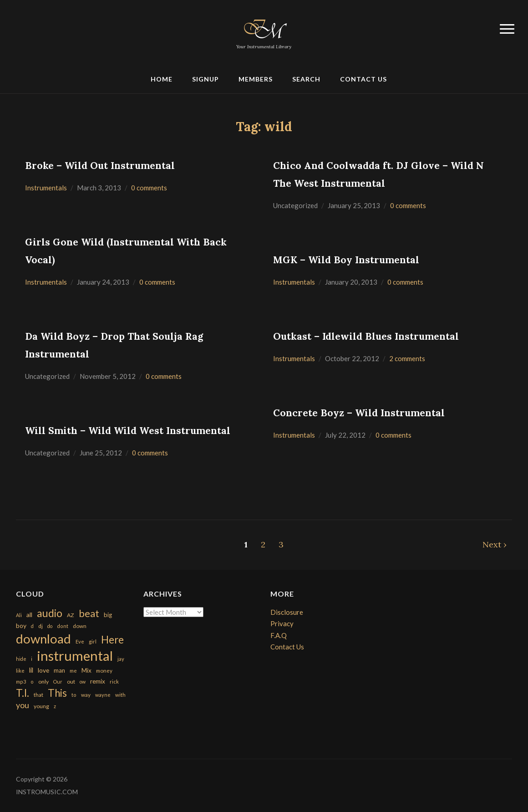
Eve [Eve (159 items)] (80, 641)
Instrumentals (46, 188)
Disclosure (287, 612)
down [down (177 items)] (80, 626)
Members (256, 79)
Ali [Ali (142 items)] (19, 615)
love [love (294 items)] (43, 670)
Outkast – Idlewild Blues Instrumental (366, 336)
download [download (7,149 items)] (43, 639)
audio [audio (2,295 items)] (50, 613)
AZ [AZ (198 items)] (71, 615)
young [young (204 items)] (41, 706)
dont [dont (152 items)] (63, 626)
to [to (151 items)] (74, 695)
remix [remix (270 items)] (98, 681)
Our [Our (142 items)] (58, 682)
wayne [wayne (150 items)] (103, 695)
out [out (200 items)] (71, 682)
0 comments (149, 188)
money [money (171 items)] (104, 671)
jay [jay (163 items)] (121, 659)
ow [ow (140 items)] (83, 682)
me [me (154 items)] (73, 671)
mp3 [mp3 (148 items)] (21, 682)
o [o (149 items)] (32, 682)
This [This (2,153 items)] (57, 693)
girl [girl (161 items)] (93, 641)
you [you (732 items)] (23, 705)
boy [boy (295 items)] (21, 626)
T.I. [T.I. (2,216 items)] (23, 693)
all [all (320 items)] (29, 615)
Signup (206, 79)
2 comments (407, 358)
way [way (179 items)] (86, 695)
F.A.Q (279, 635)
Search (306, 79)
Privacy (282, 623)
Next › (495, 544)
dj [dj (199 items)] (41, 626)
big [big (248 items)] (108, 615)
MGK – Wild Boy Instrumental (346, 260)
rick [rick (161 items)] (114, 682)
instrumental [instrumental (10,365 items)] (75, 656)
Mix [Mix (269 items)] (86, 670)
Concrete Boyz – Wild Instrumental (359, 413)
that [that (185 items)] (38, 695)
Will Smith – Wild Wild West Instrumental (128, 431)
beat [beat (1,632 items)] (89, 613)
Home (162, 79)
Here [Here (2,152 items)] (112, 640)
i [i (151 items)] (32, 659)
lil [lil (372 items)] (31, 670)
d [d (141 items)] (32, 626)
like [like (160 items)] (20, 671)
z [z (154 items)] (55, 706)
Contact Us (363, 79)
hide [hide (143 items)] (21, 659)
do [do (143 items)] (50, 626)
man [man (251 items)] (59, 670)
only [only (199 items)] (43, 682)
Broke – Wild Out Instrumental (100, 166)
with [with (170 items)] (120, 695)
